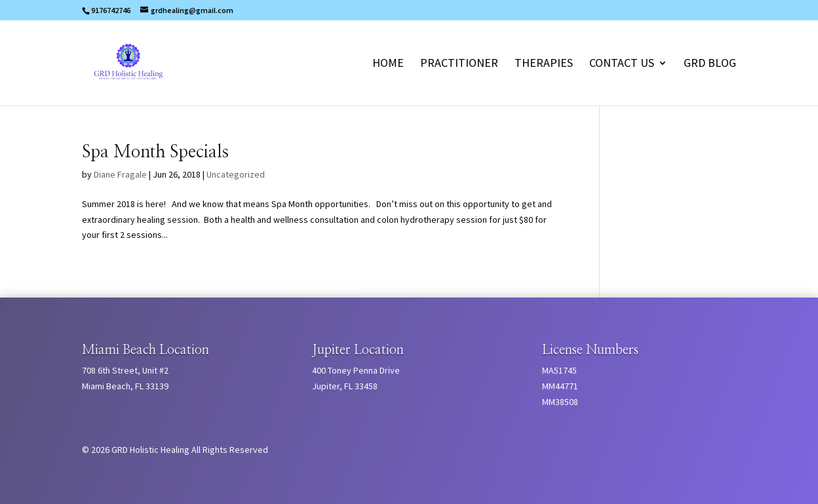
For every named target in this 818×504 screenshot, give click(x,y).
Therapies (544, 64)
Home (388, 64)
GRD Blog (710, 64)
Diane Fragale (120, 174)
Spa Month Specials (155, 152)
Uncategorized (236, 174)
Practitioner (459, 64)
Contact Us (622, 64)
